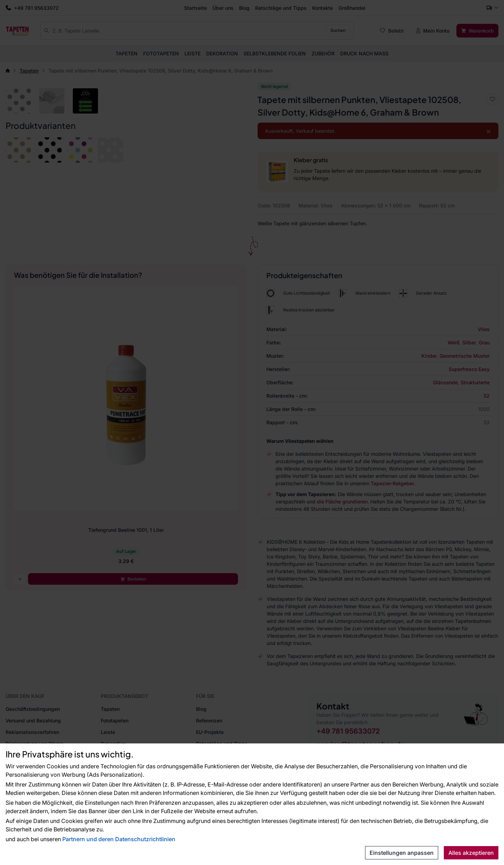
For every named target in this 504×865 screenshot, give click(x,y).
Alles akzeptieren (471, 853)
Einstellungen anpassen (402, 853)
